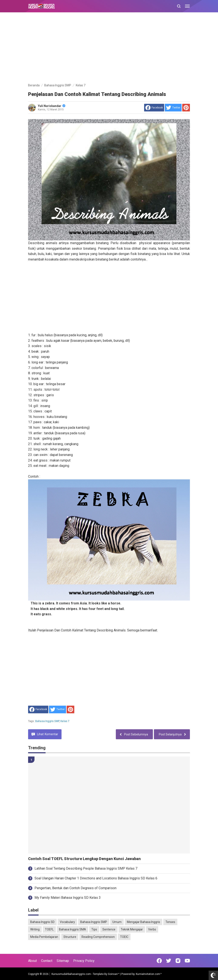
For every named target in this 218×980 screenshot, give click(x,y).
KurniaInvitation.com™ (148, 974)
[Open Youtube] (187, 961)
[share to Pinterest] (186, 108)
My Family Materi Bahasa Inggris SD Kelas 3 (68, 898)
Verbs (152, 929)
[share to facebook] (154, 108)
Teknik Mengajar (132, 929)
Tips (94, 929)
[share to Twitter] (173, 108)
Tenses (170, 922)
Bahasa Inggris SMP (47, 721)
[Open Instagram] (178, 961)
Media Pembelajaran (44, 937)
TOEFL (49, 929)
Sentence (109, 929)
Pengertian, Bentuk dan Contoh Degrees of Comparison (75, 888)
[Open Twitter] (169, 961)
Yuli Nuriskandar (52, 106)
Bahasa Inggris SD (42, 922)
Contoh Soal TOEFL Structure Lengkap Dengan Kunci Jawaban (84, 859)
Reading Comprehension (98, 937)
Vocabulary (67, 922)
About (32, 961)
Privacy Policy (84, 961)
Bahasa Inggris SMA (72, 929)
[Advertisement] (109, 48)
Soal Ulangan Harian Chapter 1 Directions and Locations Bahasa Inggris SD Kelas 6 (96, 878)
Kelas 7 (65, 721)
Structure (70, 937)
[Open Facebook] (159, 961)
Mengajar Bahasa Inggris (143, 922)
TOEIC (124, 937)
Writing (35, 929)
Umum (117, 922)
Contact (47, 961)
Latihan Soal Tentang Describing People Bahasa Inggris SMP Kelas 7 (86, 868)
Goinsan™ (114, 974)
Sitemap (63, 961)
